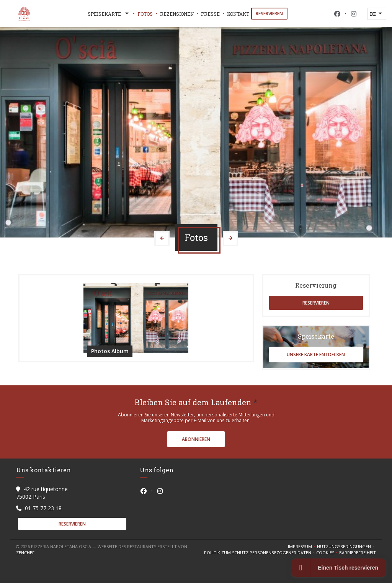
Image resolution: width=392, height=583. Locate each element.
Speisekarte (109, 14)
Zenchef (25, 553)
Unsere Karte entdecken (316, 355)
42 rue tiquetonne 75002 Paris (42, 493)
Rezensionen (177, 14)
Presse (210, 14)
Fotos (145, 14)
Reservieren (269, 14)
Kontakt (238, 14)
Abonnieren (196, 439)
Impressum (302, 547)
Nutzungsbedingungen (346, 547)
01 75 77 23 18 (43, 508)
